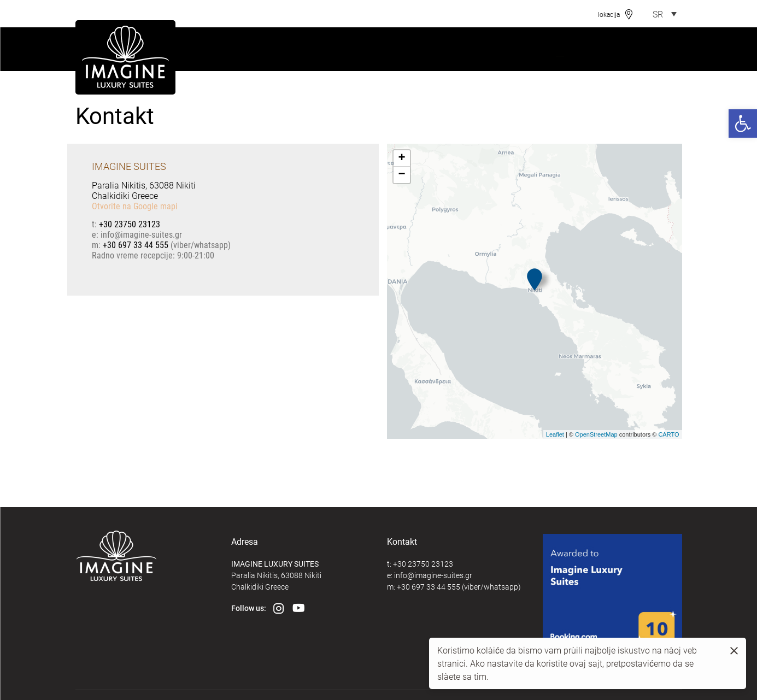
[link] (743, 123)
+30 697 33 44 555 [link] (136, 245)
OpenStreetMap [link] (596, 434)
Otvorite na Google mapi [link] (135, 206)
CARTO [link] (668, 434)
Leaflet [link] (555, 434)
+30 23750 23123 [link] (130, 224)
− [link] (401, 175)
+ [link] (401, 158)
